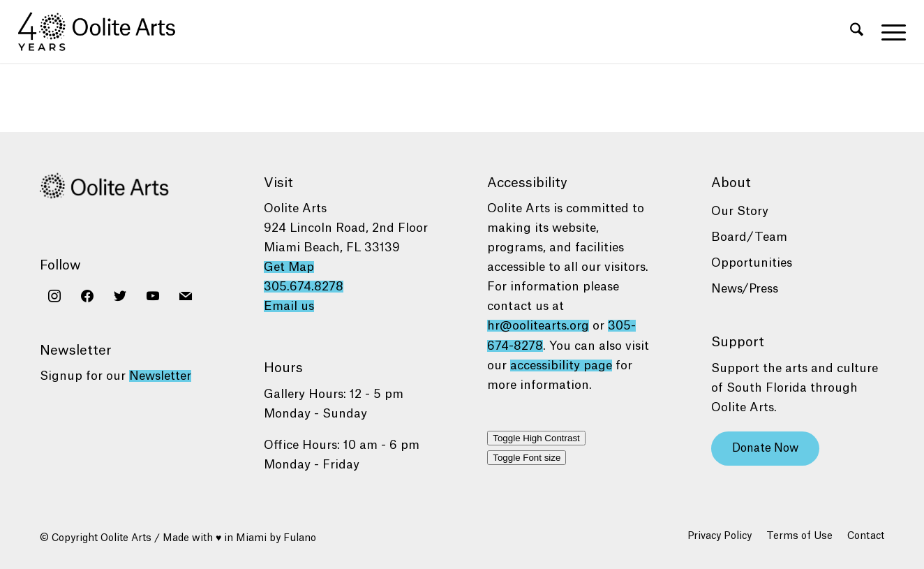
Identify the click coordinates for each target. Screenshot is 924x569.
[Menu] (889, 31)
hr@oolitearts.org (538, 326)
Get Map (289, 267)
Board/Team (749, 237)
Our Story (740, 211)
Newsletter (160, 376)
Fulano (300, 538)
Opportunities (752, 263)
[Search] (857, 31)
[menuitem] (857, 31)
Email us (289, 306)
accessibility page (561, 365)
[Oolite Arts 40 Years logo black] (104, 31)
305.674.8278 (304, 287)
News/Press (745, 289)
